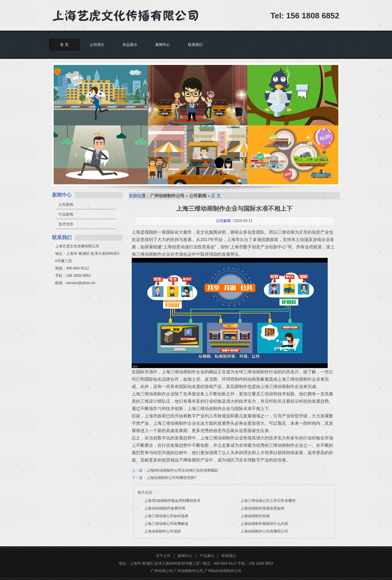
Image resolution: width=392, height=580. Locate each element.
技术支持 (66, 224)
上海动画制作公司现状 (163, 531)
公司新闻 (66, 205)
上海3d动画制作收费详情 (165, 508)
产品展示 (207, 556)
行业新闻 (66, 214)
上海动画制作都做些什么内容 (264, 524)
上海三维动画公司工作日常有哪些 (268, 501)
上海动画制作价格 (255, 516)
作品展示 (130, 45)
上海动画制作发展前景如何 (262, 508)
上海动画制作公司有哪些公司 (264, 531)
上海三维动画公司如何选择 (166, 516)
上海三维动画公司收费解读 (166, 524)
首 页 (64, 45)
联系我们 (195, 45)
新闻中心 (163, 45)
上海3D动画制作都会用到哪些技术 (172, 501)
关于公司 (163, 556)
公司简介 (97, 45)
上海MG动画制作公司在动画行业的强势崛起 (182, 470)
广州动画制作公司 (167, 196)
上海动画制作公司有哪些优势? (171, 478)
